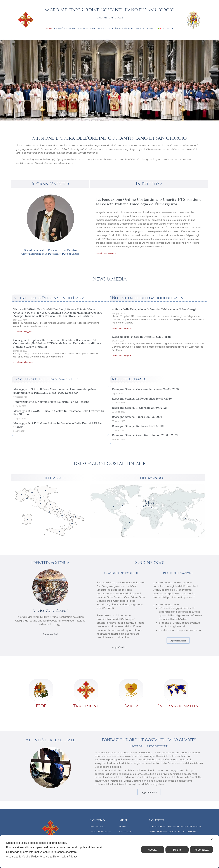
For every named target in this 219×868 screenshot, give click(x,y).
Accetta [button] (153, 850)
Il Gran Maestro (50, 184)
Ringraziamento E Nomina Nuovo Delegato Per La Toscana (51, 402)
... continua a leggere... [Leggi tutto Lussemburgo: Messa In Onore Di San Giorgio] (122, 355)
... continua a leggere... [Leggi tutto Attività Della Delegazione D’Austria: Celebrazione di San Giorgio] (122, 328)
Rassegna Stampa (129, 379)
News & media (109, 279)
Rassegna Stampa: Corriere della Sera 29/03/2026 (145, 389)
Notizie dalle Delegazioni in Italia (49, 298)
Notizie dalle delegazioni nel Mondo (151, 298)
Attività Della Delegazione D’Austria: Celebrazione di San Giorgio (155, 309)
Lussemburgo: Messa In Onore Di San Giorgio (142, 336)
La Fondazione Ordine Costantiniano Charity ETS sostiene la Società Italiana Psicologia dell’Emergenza (149, 201)
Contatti (151, 29)
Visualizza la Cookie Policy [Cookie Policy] (22, 857)
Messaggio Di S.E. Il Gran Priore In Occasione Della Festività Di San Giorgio (58, 425)
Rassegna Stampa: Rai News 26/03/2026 (139, 426)
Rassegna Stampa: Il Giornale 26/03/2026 (140, 407)
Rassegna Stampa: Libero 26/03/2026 (137, 417)
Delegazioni (105, 29)
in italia (53, 478)
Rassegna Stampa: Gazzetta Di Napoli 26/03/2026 (145, 435)
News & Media (124, 29)
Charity (139, 29)
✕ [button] (212, 839)
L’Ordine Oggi (86, 29)
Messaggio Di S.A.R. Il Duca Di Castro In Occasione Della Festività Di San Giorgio (59, 412)
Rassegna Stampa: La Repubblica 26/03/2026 (142, 398)
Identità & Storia (64, 29)
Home (49, 29)
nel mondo (151, 478)
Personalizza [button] (201, 850)
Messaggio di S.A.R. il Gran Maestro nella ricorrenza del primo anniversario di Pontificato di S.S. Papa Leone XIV (55, 391)
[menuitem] (166, 29)
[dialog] (109, 852)
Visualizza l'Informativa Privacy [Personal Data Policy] (59, 857)
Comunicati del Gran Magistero (46, 379)
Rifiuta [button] (177, 850)
